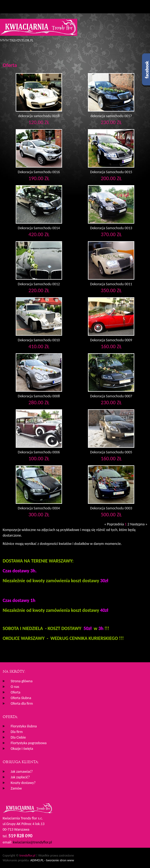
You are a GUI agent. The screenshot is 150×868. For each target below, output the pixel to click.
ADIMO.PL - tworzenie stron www (52, 860)
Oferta (15, 692)
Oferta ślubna (21, 698)
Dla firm (17, 732)
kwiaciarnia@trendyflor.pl (32, 842)
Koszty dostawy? (23, 783)
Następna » (139, 524)
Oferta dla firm (22, 703)
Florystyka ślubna (24, 726)
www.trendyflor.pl (17, 40)
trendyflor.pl (27, 855)
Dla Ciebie (18, 737)
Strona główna (22, 681)
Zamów (16, 788)
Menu (7, 7)
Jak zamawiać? (22, 772)
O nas (15, 687)
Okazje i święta (22, 749)
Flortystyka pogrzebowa (29, 743)
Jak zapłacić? (20, 777)
